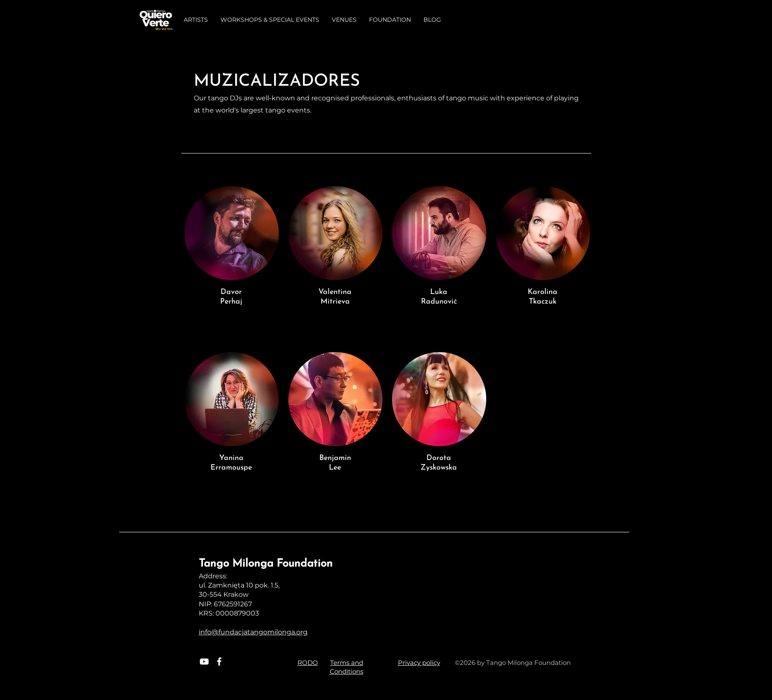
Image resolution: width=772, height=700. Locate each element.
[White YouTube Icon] (204, 662)
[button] (196, 20)
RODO (308, 663)
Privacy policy (419, 663)
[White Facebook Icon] (219, 662)
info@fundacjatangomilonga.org (253, 632)
